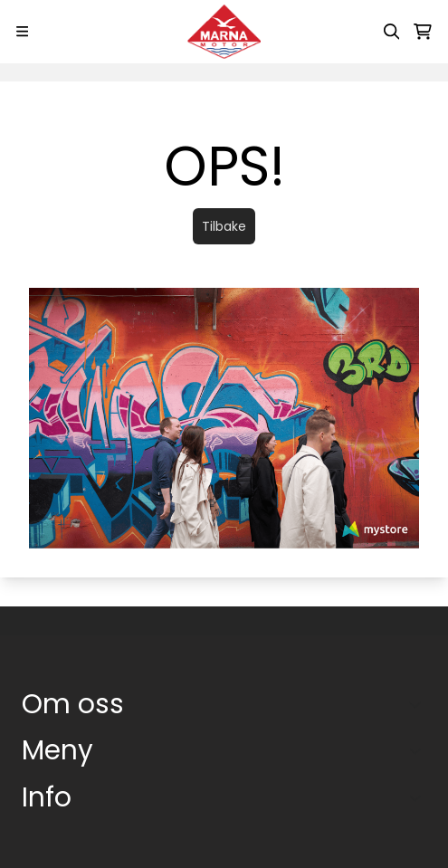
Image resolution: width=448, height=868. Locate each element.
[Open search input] (392, 32)
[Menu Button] (22, 31)
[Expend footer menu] (419, 750)
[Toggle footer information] (419, 704)
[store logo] (224, 32)
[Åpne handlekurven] (423, 32)
